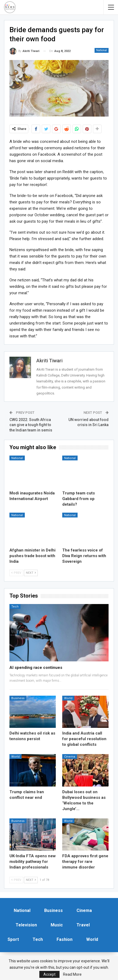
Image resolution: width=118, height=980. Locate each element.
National (102, 50)
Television (26, 925)
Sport (13, 939)
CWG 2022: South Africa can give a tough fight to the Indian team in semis (31, 425)
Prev (16, 573)
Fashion (65, 939)
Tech (15, 607)
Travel (83, 925)
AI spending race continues (36, 668)
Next (31, 573)
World (68, 698)
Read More (72, 974)
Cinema (70, 757)
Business (18, 698)
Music (57, 925)
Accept (49, 974)
